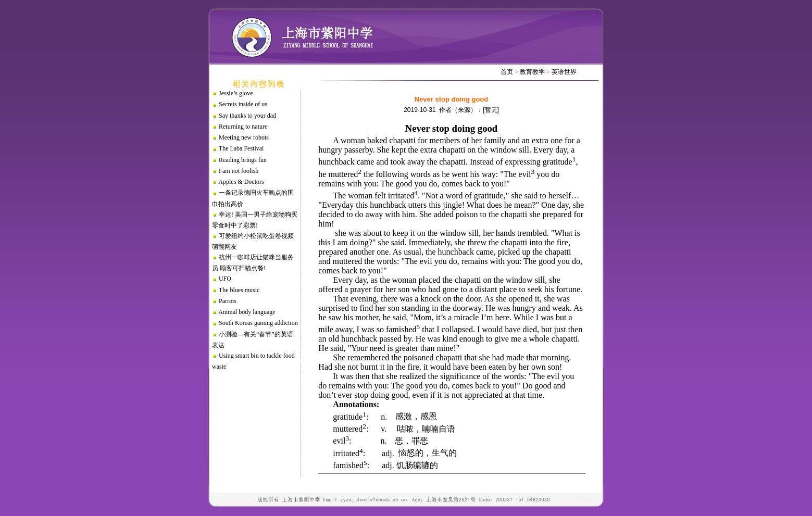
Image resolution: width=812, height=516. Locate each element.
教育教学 (532, 72)
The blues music (239, 290)
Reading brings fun (243, 160)
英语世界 (564, 72)
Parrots (228, 301)
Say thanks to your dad (247, 116)
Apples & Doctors (241, 182)
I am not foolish (239, 171)
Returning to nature (243, 127)
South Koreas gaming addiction (258, 323)
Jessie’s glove (236, 93)
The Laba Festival (241, 148)
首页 (507, 72)
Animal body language (247, 312)
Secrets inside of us (243, 104)
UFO (225, 279)
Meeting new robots (244, 137)
